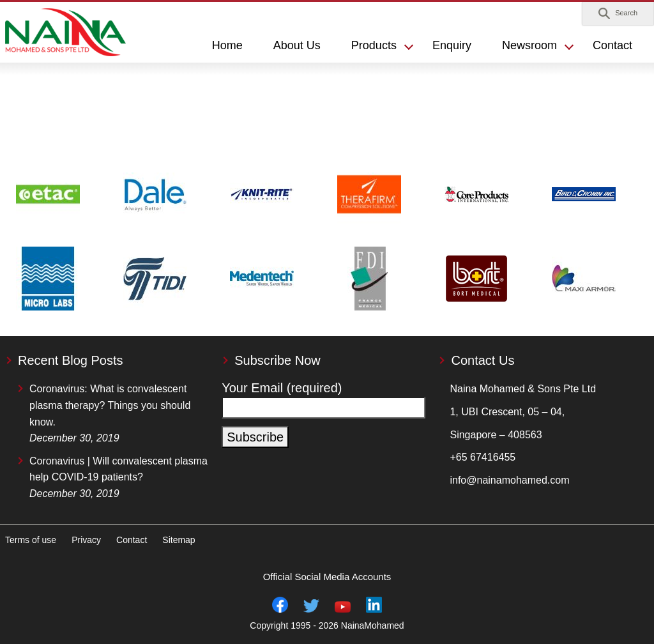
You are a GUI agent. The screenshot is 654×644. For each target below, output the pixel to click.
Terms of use (31, 540)
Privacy (86, 540)
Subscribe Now (278, 360)
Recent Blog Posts (71, 360)
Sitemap (179, 540)
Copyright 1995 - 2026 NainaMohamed (327, 625)
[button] (618, 13)
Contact (612, 45)
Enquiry (452, 45)
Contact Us (483, 360)
